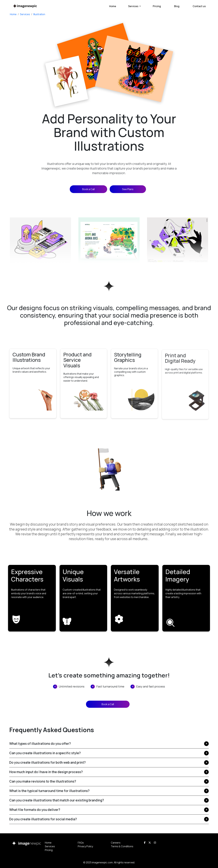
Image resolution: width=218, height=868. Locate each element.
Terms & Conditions (122, 846)
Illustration (39, 14)
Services (25, 14)
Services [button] (134, 6)
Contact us (199, 6)
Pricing (157, 6)
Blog (177, 6)
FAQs (81, 843)
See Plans (128, 189)
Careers (116, 843)
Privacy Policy (85, 846)
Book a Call (88, 189)
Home (113, 6)
